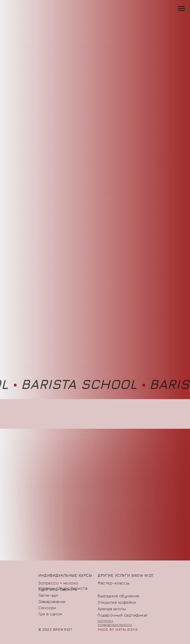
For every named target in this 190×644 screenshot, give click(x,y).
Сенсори (47, 608)
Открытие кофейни (117, 602)
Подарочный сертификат (123, 615)
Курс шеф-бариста (58, 589)
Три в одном (50, 614)
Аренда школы (112, 609)
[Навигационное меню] (181, 9)
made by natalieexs (118, 629)
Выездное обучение (119, 596)
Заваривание (52, 601)
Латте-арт (48, 595)
